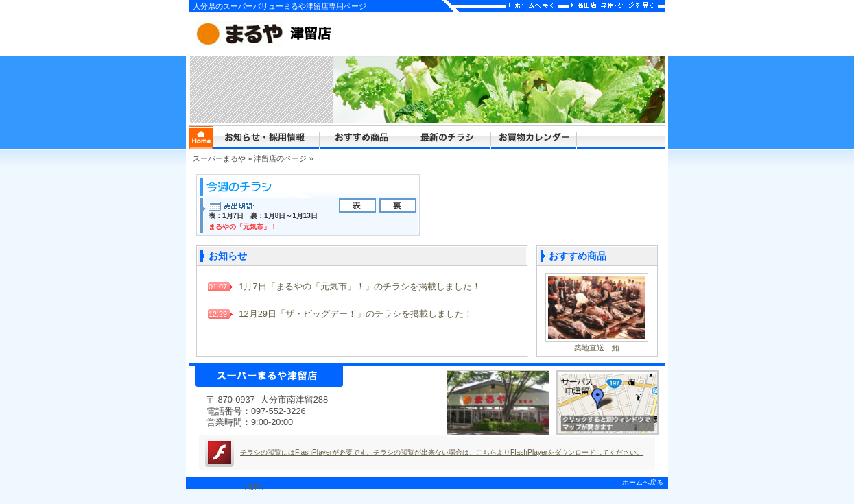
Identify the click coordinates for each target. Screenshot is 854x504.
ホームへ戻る (643, 482)
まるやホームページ (201, 138)
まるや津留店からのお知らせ (266, 138)
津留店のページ (280, 158)
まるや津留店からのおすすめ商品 (363, 138)
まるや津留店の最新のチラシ (448, 138)
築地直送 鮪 (597, 348)
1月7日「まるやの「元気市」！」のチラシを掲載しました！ (344, 286)
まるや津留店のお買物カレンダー (534, 138)
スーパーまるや (219, 158)
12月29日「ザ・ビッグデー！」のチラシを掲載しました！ (340, 314)
